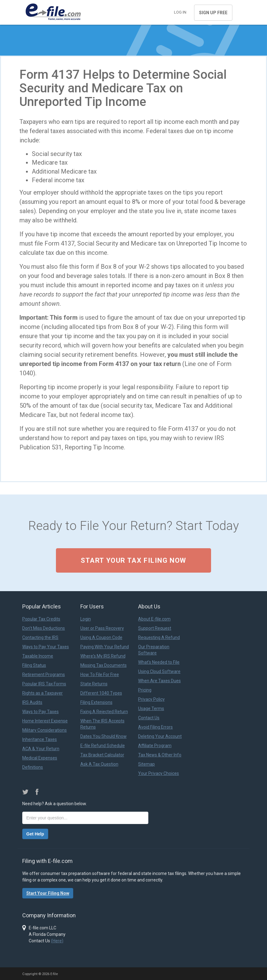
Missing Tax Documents (104, 665)
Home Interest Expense (45, 721)
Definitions (33, 767)
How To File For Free (100, 675)
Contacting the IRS (40, 637)
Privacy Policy (151, 699)
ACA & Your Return (41, 749)
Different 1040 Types (101, 693)
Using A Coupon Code (101, 637)
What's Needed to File (159, 662)
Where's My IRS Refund (103, 656)
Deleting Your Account (160, 736)
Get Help (35, 834)
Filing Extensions (96, 702)
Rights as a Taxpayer (42, 693)
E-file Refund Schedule (103, 746)
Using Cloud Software (159, 671)
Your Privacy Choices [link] (159, 773)
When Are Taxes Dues (159, 681)
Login (86, 619)
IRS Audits (32, 702)
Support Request (155, 628)
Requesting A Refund (159, 637)
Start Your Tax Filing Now (133, 560)
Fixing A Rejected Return (104, 712)
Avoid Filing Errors (155, 727)
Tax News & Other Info (160, 755)
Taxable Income (38, 656)
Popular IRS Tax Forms (44, 684)
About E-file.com (154, 619)
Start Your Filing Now (48, 893)
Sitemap (146, 764)
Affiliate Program (155, 746)
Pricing (145, 690)
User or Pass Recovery (102, 628)
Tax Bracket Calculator (102, 755)
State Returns (94, 684)
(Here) (57, 941)
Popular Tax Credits (41, 619)
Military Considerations (44, 730)
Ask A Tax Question (99, 764)
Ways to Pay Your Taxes (46, 647)
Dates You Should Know (104, 736)
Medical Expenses (40, 758)
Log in (180, 12)
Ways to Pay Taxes (40, 712)
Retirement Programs (44, 675)
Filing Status (34, 665)
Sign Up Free (213, 13)
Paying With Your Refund (105, 647)
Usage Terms (151, 709)
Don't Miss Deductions (44, 628)
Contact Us (149, 718)
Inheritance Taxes (40, 739)
